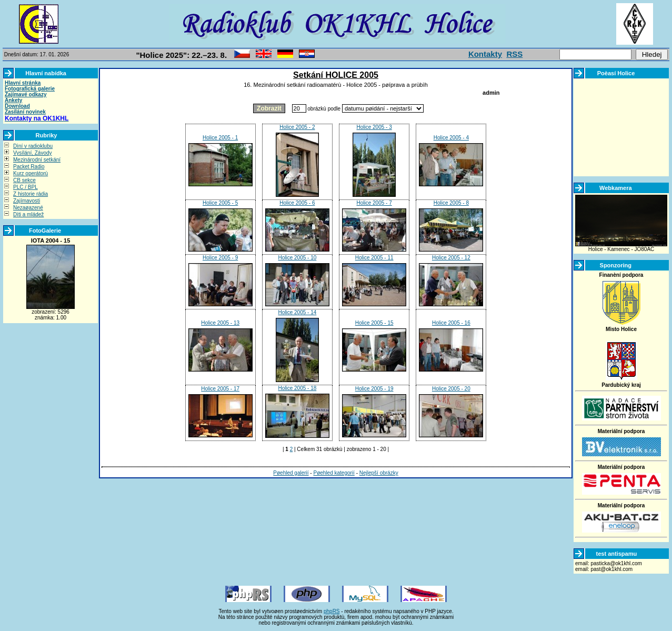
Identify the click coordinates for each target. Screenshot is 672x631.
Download (17, 106)
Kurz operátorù (31, 173)
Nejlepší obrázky (379, 473)
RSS (514, 54)
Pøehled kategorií (334, 473)
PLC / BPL (26, 187)
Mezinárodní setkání (37, 160)
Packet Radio (29, 167)
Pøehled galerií (291, 473)
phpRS (332, 611)
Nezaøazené (28, 208)
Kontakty (485, 54)
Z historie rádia (31, 194)
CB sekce (24, 180)
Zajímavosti (27, 201)
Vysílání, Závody (33, 153)
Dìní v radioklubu (33, 146)
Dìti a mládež (28, 214)
